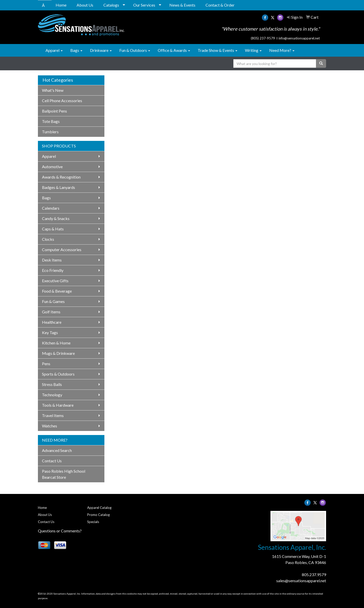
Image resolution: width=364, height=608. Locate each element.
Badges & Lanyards (59, 187)
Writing (253, 50)
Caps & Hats (53, 229)
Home (61, 5)
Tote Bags (51, 121)
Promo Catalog (98, 515)
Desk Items (52, 260)
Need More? (282, 50)
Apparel (54, 50)
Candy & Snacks (56, 218)
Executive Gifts (55, 281)
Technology (52, 395)
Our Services (144, 5)
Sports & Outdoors (58, 374)
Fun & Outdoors (135, 50)
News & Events (182, 5)
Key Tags (50, 332)
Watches (50, 426)
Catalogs (111, 5)
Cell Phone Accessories (62, 101)
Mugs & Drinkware (58, 353)
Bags (76, 50)
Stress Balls (52, 384)
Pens (46, 364)
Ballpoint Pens (54, 111)
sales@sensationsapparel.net (301, 581)
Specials (93, 522)
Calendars (51, 208)
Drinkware (101, 50)
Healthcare (52, 322)
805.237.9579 (314, 574)
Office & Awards (174, 50)
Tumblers (50, 132)
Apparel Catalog (99, 508)
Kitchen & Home (56, 343)
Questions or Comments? (60, 531)
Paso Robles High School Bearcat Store (64, 474)
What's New (53, 90)
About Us (85, 5)
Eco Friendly (53, 270)
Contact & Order (220, 5)
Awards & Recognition (61, 177)
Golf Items (51, 312)
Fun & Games (53, 301)
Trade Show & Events (218, 50)
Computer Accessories (62, 249)
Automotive (52, 167)
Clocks (48, 239)
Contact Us (52, 461)
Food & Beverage (57, 291)
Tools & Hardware (58, 405)
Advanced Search (57, 450)
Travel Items (53, 415)
